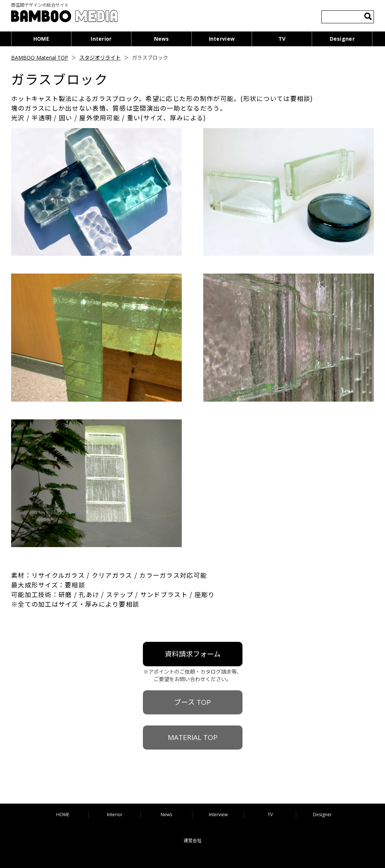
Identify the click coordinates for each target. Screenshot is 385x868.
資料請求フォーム (193, 654)
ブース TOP (192, 702)
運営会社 (192, 840)
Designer (342, 39)
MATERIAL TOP (193, 737)
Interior (101, 39)
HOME (41, 39)
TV (282, 39)
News (162, 39)
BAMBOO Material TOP (40, 58)
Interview (222, 39)
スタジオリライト (100, 58)
